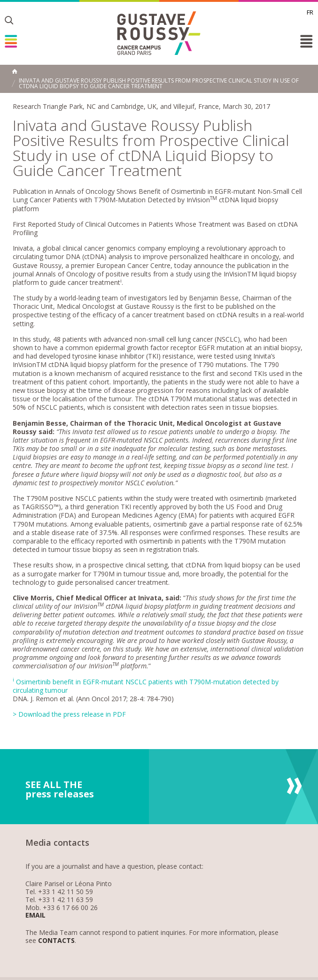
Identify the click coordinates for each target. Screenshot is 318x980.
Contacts (56, 941)
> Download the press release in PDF (69, 714)
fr (310, 12)
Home (15, 71)
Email (35, 915)
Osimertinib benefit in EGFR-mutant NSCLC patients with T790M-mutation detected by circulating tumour (146, 686)
